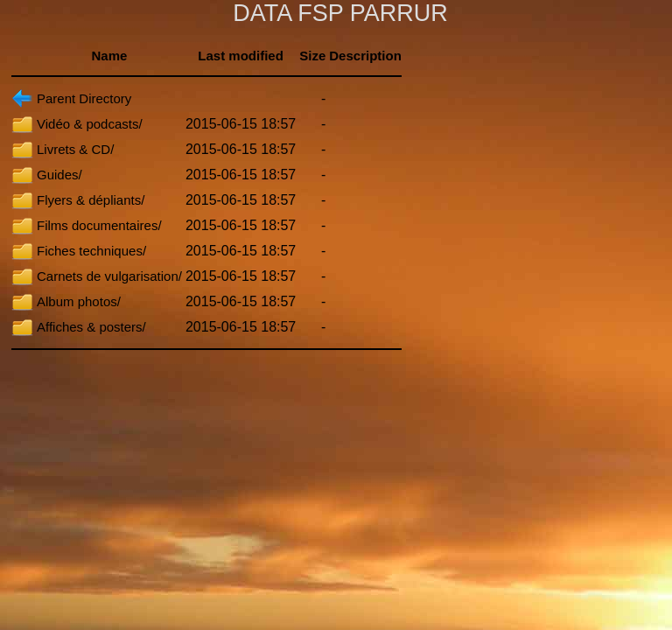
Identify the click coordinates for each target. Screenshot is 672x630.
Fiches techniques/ (91, 251)
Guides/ (59, 175)
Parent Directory (84, 98)
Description (365, 56)
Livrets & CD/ (75, 149)
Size (312, 56)
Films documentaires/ (99, 225)
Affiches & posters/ (91, 327)
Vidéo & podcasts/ (90, 124)
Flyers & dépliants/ (91, 200)
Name (110, 56)
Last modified (241, 56)
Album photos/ (79, 301)
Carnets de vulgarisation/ (109, 276)
